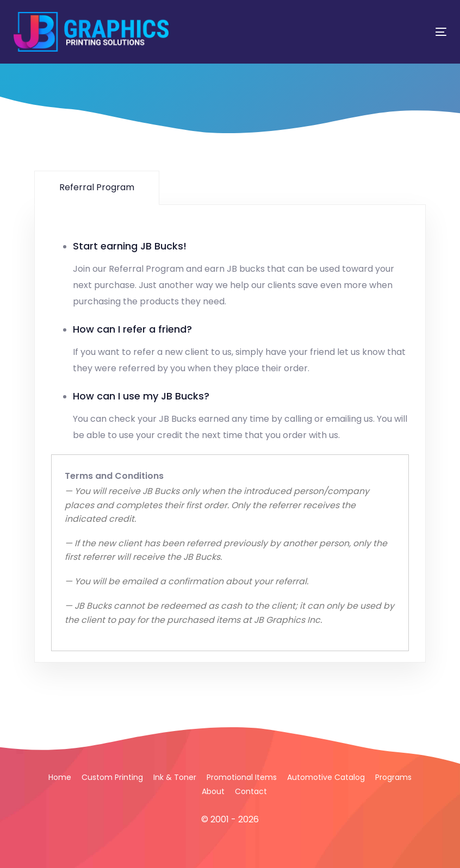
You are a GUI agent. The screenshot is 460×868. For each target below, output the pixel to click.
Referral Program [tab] (97, 187)
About (213, 791)
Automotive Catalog (326, 777)
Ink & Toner (175, 777)
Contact (251, 791)
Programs (393, 777)
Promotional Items (242, 777)
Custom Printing (112, 777)
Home (60, 777)
